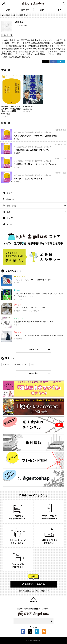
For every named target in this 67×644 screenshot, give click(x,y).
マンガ (10, 218)
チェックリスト (21, 365)
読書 (9, 212)
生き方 (10, 193)
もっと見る (34, 349)
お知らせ (11, 224)
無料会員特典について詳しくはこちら (34, 591)
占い (34, 365)
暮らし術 (10, 199)
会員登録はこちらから (33, 584)
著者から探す (12, 15)
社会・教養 (11, 206)
